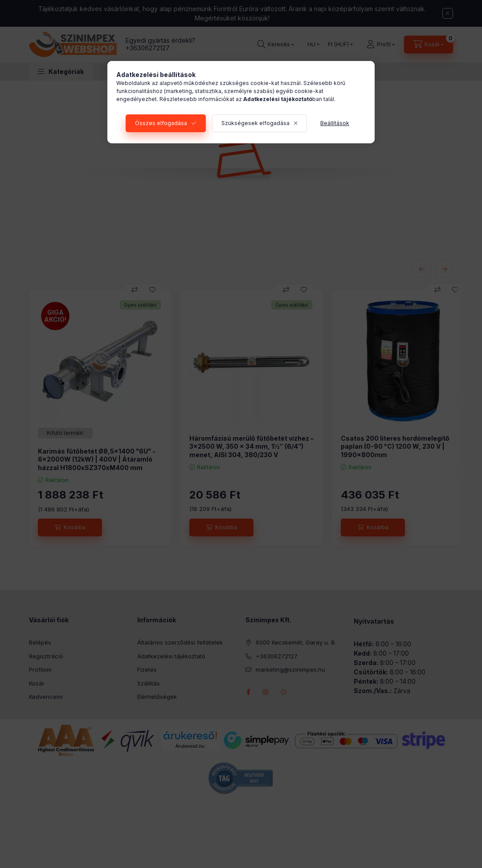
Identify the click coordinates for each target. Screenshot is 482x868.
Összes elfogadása (161, 123)
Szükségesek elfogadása (255, 123)
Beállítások (335, 123)
